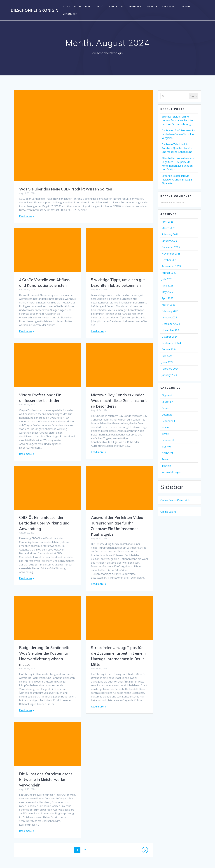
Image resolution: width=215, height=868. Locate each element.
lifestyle (152, 6)
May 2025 (167, 292)
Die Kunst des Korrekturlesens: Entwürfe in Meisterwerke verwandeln (118, 759)
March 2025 (168, 305)
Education (116, 6)
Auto (78, 6)
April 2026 (167, 222)
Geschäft (167, 415)
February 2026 (170, 234)
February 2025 (170, 311)
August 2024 (169, 349)
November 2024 (171, 330)
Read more (25, 216)
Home (66, 6)
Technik (185, 6)
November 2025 (171, 254)
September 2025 (171, 266)
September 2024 (171, 343)
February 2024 (170, 369)
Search (194, 96)
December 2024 (171, 324)
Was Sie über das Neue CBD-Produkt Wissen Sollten (66, 189)
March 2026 (168, 228)
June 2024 (167, 362)
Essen (165, 408)
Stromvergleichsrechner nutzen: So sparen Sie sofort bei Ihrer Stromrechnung (178, 120)
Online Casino (168, 512)
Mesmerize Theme (144, 860)
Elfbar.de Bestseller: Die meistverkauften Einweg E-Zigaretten (177, 180)
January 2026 (169, 241)
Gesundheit (168, 421)
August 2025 (169, 273)
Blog (88, 6)
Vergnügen (70, 14)
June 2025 (167, 286)
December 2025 (171, 247)
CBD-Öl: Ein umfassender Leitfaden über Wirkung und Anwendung (116, 516)
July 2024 (167, 356)
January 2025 (169, 317)
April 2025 (167, 298)
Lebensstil (135, 6)
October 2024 (169, 337)
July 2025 (167, 279)
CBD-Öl (100, 6)
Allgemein (167, 395)
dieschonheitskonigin (35, 10)
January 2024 (169, 375)
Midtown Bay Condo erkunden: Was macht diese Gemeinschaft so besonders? (47, 401)
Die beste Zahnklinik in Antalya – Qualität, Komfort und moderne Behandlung (178, 148)
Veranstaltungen (172, 472)
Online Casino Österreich (175, 500)
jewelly (166, 434)
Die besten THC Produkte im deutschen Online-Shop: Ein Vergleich (178, 134)
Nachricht (169, 6)
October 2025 (169, 260)
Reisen (166, 459)
